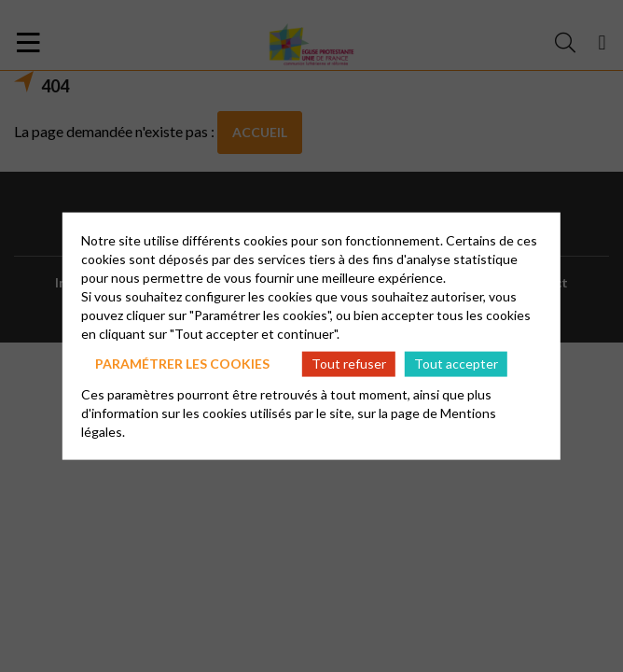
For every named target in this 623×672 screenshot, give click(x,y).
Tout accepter (456, 364)
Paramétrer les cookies (182, 364)
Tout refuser (349, 364)
